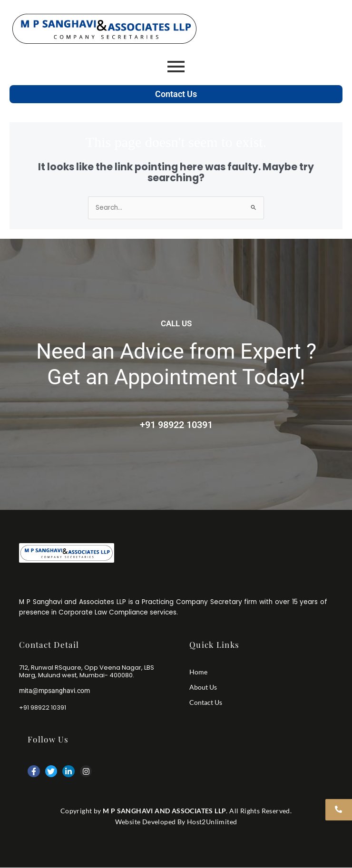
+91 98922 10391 (176, 425)
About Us (203, 687)
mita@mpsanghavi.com (54, 691)
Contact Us (176, 94)
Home (198, 672)
